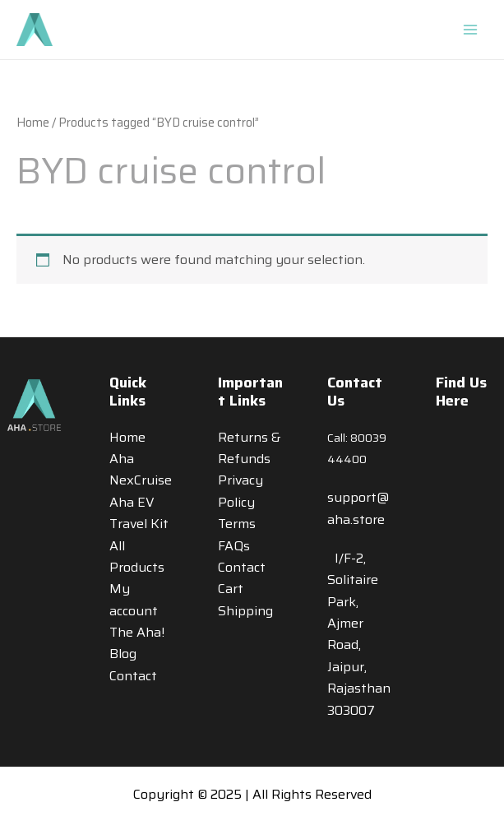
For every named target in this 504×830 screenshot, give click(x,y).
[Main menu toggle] (470, 30)
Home (33, 122)
